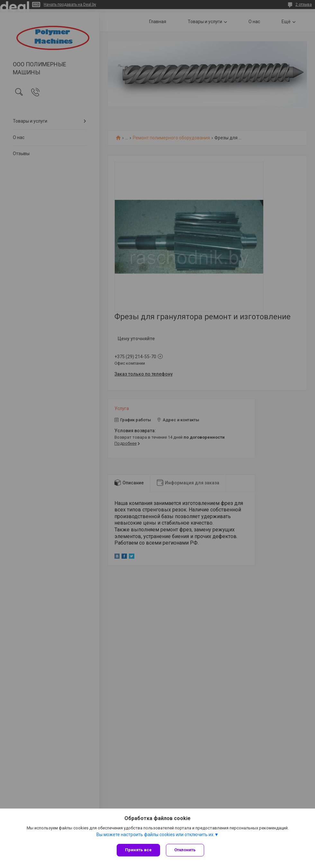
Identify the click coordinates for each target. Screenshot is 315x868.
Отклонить (186, 850)
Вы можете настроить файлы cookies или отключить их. (155, 835)
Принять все (138, 850)
